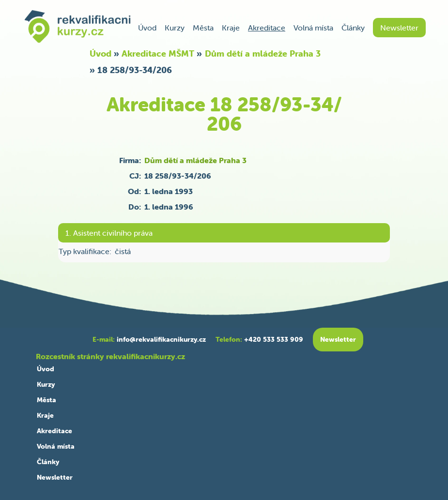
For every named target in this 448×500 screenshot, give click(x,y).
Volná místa (313, 28)
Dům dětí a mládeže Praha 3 (263, 53)
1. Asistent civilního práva (109, 233)
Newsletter (399, 28)
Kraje (231, 28)
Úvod (147, 28)
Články (353, 28)
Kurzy (175, 28)
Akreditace (267, 28)
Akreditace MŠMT (158, 53)
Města (203, 28)
